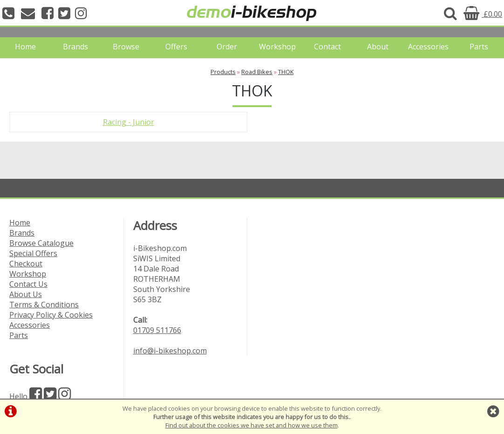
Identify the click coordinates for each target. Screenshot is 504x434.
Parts (479, 47)
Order (227, 47)
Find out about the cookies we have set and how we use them (252, 425)
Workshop (277, 47)
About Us (26, 294)
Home (25, 47)
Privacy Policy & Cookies (51, 315)
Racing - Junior (129, 122)
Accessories (428, 47)
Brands (75, 47)
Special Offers (33, 253)
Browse (126, 47)
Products (223, 72)
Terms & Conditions (44, 305)
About (378, 47)
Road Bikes (257, 72)
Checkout (26, 264)
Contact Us (28, 284)
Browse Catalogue (41, 243)
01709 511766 (157, 330)
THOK (286, 72)
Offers (176, 47)
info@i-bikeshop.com (170, 351)
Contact (327, 47)
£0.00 (483, 14)
